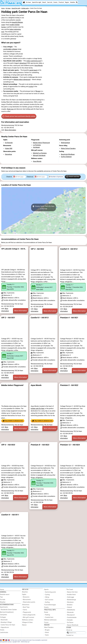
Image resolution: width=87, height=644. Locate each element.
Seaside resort (5, 594)
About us (69, 630)
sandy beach (33, 70)
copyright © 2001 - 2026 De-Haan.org (21, 642)
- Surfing (47, 602)
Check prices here (19, 116)
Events (55, 2)
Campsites (4, 615)
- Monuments (26, 600)
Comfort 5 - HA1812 (69, 249)
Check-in (9, 177)
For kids (3, 600)
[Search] (77, 2)
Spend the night (37, 2)
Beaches (25, 592)
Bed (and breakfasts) (7, 612)
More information (10, 130)
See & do (50, 2)
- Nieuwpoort (71, 615)
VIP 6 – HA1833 (8, 445)
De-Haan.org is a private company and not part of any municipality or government (29, 640)
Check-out (30, 177)
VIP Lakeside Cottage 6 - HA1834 (14, 249)
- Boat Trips (26, 607)
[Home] (24, 2)
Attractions (26, 605)
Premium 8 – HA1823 (40, 445)
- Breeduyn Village (6, 622)
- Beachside (4, 620)
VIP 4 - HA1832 (37, 249)
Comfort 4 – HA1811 (10, 515)
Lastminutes (4, 632)
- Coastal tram (49, 617)
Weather (73, 2)
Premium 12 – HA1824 (70, 445)
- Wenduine (70, 602)
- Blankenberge (71, 600)
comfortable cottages (10, 49)
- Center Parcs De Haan (8, 625)
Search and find (73, 177)
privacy (10, 642)
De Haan (28, 2)
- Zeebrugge (70, 597)
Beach (44, 2)
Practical (61, 2)
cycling (31, 87)
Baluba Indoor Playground (12, 385)
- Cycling (47, 595)
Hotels (2, 630)
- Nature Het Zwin (72, 592)
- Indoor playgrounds (29, 615)
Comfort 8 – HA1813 (40, 318)
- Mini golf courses (28, 617)
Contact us (70, 635)
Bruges (38, 91)
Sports (46, 590)
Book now (10, 109)
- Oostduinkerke (71, 617)
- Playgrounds (27, 612)
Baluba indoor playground (22, 80)
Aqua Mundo (39, 66)
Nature (24, 625)
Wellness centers (28, 620)
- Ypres (46, 635)
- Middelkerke (71, 610)
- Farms (25, 610)
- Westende (70, 612)
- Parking (47, 615)
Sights (24, 594)
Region (67, 2)
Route (46, 612)
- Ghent (47, 632)
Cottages (3, 617)
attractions (23, 63)
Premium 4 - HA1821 (69, 318)
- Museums (26, 597)
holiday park (38, 409)
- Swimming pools (50, 592)
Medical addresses (50, 620)
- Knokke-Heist (71, 595)
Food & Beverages (50, 605)
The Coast (70, 590)
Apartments (4, 607)
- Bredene (69, 605)
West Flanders (49, 627)
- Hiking (47, 597)
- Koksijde (70, 620)
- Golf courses (49, 600)
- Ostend (69, 607)
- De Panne (70, 623)
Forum (46, 622)
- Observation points (29, 602)
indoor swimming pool (34, 61)
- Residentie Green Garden (8, 610)
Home (2, 590)
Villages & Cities (27, 622)
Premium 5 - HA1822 (69, 385)
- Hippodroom (4, 627)
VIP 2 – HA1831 (8, 318)
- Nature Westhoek (72, 625)
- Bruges (47, 630)
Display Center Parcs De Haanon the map (43, 207)
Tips (1, 597)
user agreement (4, 642)
